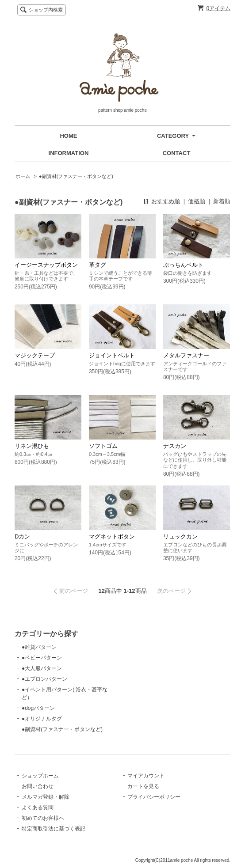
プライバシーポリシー (154, 797)
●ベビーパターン (42, 658)
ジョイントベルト (112, 355)
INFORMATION (69, 153)
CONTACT (177, 153)
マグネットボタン (112, 536)
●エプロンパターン (44, 679)
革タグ (98, 265)
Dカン (25, 536)
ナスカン (175, 446)
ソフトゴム (103, 446)
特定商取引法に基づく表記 (54, 829)
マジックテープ (35, 355)
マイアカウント (146, 776)
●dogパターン (38, 708)
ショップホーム (40, 776)
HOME (68, 136)
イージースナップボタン (49, 265)
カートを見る (143, 786)
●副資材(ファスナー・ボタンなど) (76, 176)
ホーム (23, 176)
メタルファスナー (186, 355)
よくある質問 (38, 807)
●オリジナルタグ (42, 719)
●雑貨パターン (39, 647)
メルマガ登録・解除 (46, 797)
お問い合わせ (38, 786)
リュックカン (180, 536)
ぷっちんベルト (183, 265)
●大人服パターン (42, 668)
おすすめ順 (166, 201)
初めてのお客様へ (43, 818)
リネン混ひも (35, 446)
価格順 (197, 201)
